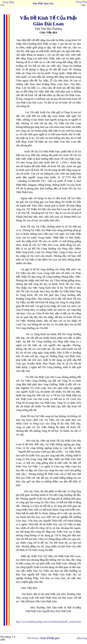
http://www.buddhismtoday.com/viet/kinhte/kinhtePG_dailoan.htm (48, 622)
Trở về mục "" (43, 638)
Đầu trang (82, 638)
